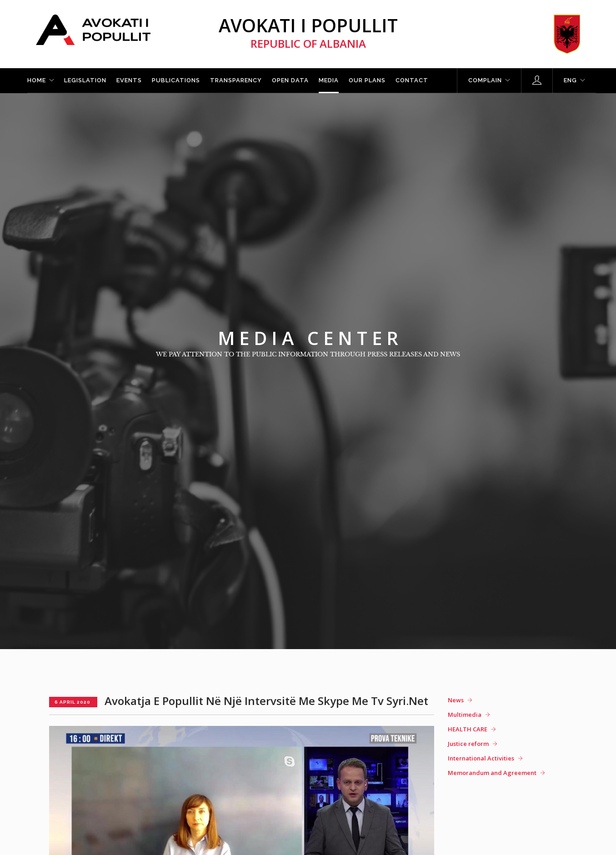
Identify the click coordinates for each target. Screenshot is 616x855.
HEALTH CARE (468, 729)
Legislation (85, 80)
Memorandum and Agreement (492, 773)
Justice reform (468, 744)
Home (37, 80)
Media (329, 80)
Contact (412, 80)
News (456, 700)
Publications (176, 80)
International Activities (481, 758)
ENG (570, 80)
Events (129, 80)
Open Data (290, 80)
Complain (485, 80)
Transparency (236, 80)
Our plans (367, 80)
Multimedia (465, 715)
